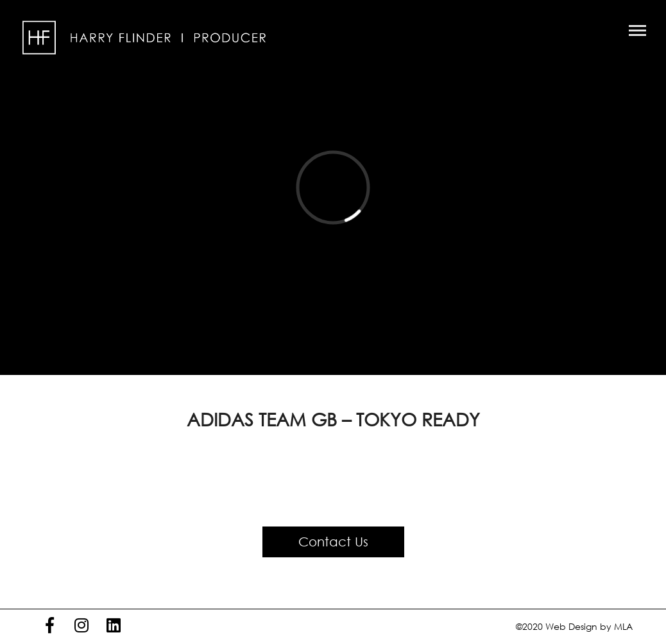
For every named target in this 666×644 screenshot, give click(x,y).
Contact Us (333, 542)
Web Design (571, 626)
